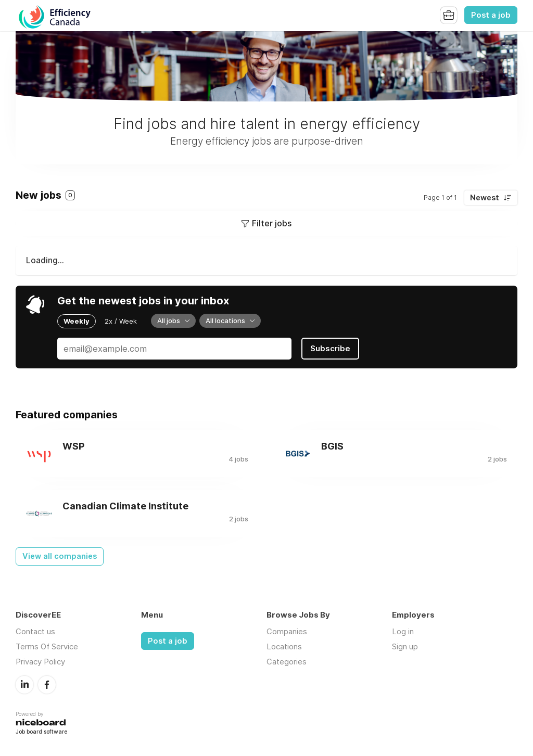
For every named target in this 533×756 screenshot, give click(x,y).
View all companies (60, 556)
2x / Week (121, 321)
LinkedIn (24, 685)
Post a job (491, 15)
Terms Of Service (47, 646)
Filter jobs (272, 223)
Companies (287, 631)
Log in (403, 631)
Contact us (35, 631)
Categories (287, 662)
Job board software (41, 732)
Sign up (405, 646)
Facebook (47, 685)
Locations (284, 646)
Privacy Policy (40, 662)
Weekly (77, 321)
